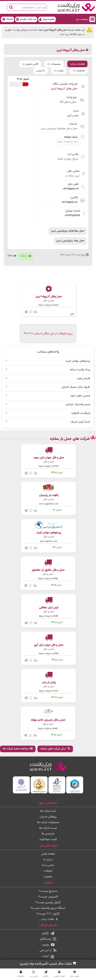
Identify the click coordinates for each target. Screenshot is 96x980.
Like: (26, 256)
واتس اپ (34, 974)
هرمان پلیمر (83, 378)
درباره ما (48, 860)
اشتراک (8, 19)
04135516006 (71, 189)
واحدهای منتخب (48, 352)
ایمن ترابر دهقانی (49, 608)
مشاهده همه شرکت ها (18, 749)
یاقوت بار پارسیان (49, 495)
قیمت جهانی (59, 974)
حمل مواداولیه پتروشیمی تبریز (68, 231)
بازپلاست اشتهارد (81, 413)
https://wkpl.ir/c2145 (49, 654)
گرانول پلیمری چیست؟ (48, 902)
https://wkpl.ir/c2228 (49, 466)
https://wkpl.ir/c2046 (48, 729)
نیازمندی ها (48, 834)
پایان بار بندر (49, 682)
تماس (41, 71)
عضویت (48, 877)
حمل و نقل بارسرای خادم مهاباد (48, 720)
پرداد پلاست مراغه (80, 370)
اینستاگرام (48, 939)
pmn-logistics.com (49, 541)
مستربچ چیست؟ (48, 891)
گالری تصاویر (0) (30, 64)
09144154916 (72, 216)
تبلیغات (48, 871)
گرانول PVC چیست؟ (48, 914)
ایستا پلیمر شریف (80, 422)
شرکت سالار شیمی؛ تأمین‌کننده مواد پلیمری (48, 964)
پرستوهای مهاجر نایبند (78, 361)
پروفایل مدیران (48, 817)
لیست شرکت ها (48, 828)
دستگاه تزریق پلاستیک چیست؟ (48, 908)
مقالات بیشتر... (48, 919)
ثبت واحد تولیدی (26, 19)
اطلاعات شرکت (77, 64)
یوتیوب (48, 945)
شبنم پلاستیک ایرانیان (78, 404)
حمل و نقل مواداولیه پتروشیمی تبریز (59, 129)
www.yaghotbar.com (49, 504)
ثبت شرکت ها (48, 811)
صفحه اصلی (48, 854)
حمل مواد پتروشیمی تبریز (70, 241)
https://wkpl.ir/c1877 (49, 305)
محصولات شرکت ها (48, 822)
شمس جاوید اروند (80, 396)
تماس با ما (48, 865)
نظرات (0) (59, 71)
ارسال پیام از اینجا (68, 159)
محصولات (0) (54, 64)
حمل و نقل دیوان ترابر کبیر (49, 645)
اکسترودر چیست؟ (48, 897)
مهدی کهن (73, 115)
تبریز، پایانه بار (72, 176)
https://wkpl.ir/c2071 (49, 691)
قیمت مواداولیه (48, 839)
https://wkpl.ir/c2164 (49, 616)
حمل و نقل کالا (68, 102)
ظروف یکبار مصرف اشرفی (76, 387)
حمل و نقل (49, 301)
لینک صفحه (74, 137)
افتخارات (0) (79, 71)
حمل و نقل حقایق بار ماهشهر (48, 570)
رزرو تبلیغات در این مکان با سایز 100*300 (48, 334)
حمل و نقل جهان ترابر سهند (49, 458)
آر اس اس (48, 950)
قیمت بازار (74, 974)
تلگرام (48, 933)
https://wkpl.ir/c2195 (48, 579)
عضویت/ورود (47, 19)
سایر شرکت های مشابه (55, 749)
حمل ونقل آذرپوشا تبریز (64, 89)
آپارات (48, 956)
